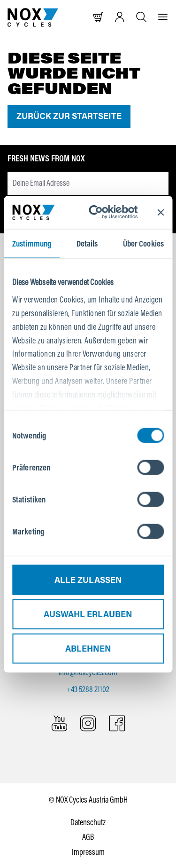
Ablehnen (88, 648)
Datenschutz (88, 822)
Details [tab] (87, 243)
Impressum (88, 852)
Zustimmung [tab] (32, 243)
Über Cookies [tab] (143, 243)
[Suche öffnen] (141, 17)
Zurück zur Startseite (69, 116)
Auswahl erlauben (88, 614)
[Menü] (163, 17)
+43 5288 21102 (88, 689)
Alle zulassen (88, 580)
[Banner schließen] (161, 212)
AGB (88, 837)
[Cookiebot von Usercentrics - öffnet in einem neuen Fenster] (102, 212)
